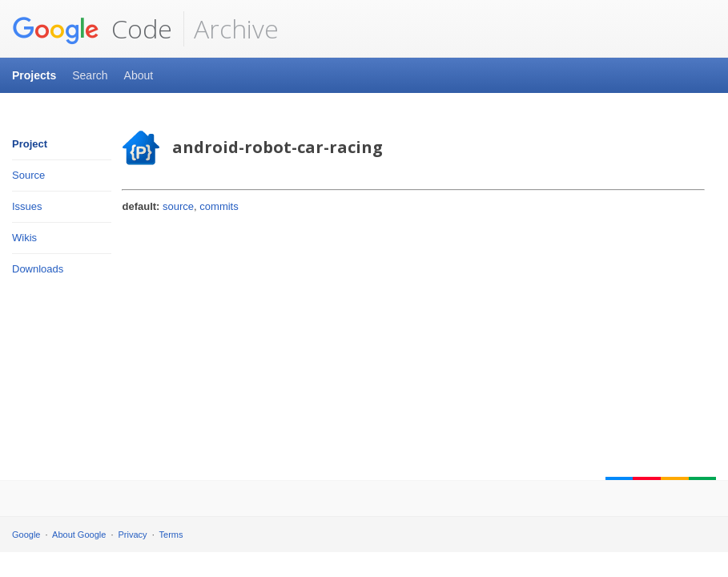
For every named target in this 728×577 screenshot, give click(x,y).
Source (28, 175)
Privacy (133, 535)
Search (90, 75)
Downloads (38, 269)
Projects (34, 75)
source (178, 206)
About (139, 75)
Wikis (24, 238)
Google (26, 535)
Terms (171, 535)
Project (30, 144)
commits (219, 206)
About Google (79, 535)
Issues (27, 206)
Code (92, 29)
